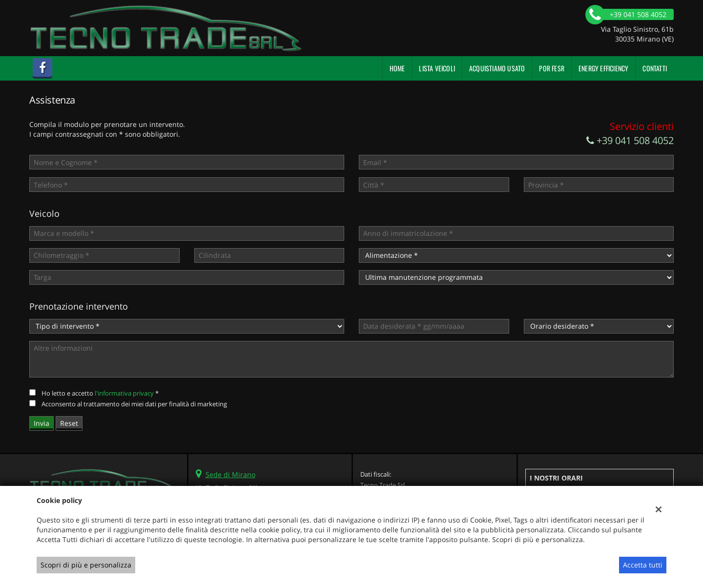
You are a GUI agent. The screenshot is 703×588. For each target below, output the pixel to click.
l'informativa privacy (124, 393)
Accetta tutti (643, 565)
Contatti (655, 68)
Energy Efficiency (603, 68)
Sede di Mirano (230, 474)
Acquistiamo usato (497, 68)
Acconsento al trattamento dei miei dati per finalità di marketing (134, 404)
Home (397, 68)
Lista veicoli (437, 68)
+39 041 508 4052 (630, 140)
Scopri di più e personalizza (86, 565)
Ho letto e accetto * (100, 393)
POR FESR (552, 68)
